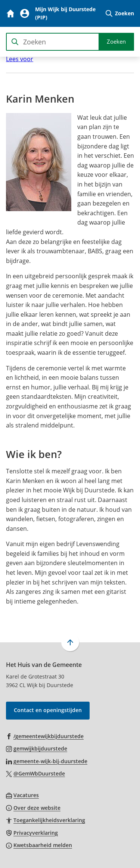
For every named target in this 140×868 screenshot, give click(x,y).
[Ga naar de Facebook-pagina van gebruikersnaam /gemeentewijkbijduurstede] (45, 736)
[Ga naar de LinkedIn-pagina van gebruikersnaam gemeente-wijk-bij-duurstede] (47, 761)
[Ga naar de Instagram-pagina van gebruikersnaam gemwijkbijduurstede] (37, 748)
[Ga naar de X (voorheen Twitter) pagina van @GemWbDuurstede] (35, 773)
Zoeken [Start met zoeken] (116, 41)
